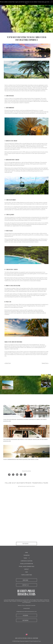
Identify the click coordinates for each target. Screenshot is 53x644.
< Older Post (8, 363)
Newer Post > (45, 363)
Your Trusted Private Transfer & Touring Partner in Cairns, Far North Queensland (25, 420)
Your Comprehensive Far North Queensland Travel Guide (21, 459)
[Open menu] (8, 9)
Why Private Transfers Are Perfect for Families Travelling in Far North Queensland (25, 440)
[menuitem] (27, 553)
